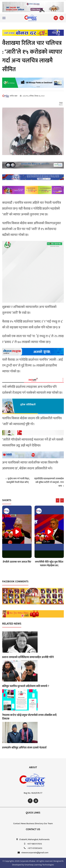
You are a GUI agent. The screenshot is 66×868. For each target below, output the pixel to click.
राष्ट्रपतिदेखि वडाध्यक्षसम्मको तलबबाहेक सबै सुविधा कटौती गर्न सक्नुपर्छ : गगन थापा (49, 482)
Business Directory (35, 824)
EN (56, 18)
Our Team (48, 824)
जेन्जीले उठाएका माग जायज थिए (17, 562)
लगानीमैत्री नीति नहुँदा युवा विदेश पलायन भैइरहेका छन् (49, 564)
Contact (17, 824)
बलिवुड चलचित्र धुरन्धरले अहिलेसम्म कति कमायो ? (26, 686)
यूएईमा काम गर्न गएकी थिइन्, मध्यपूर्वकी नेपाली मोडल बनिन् (18, 480)
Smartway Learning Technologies (39, 865)
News (23, 824)
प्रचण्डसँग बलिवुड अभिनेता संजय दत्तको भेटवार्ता (24, 748)
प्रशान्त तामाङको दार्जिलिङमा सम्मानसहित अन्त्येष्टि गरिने (28, 657)
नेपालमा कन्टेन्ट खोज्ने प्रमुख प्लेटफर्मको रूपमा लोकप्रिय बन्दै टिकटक (29, 717)
